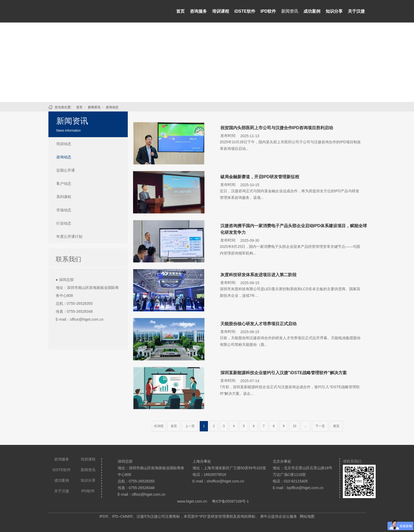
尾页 (336, 426)
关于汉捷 (356, 11)
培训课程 (221, 11)
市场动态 (64, 210)
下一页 (320, 426)
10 (295, 426)
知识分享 (334, 11)
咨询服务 (198, 11)
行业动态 (64, 223)
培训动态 (64, 144)
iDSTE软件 (245, 11)
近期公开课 (66, 170)
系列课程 (64, 197)
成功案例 (312, 11)
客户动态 (64, 184)
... (306, 426)
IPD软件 (268, 11)
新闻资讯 (290, 11)
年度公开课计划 (69, 236)
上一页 (190, 426)
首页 (180, 11)
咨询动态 (112, 107)
